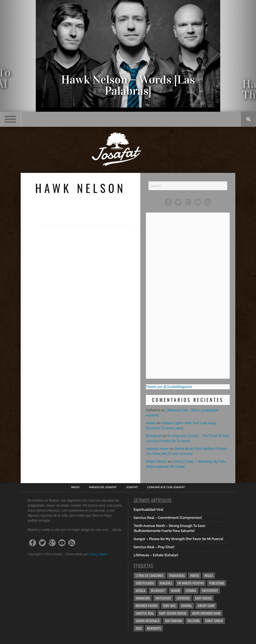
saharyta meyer (157, 449)
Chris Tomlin (214, 621)
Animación (143, 598)
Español (191, 591)
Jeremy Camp (206, 606)
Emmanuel (154, 436)
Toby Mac (169, 606)
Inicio (75, 487)
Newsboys (154, 628)
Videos (195, 575)
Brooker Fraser (147, 606)
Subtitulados (145, 583)
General (187, 606)
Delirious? (158, 591)
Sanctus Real (145, 613)
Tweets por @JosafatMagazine (169, 387)
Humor (176, 591)
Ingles (209, 575)
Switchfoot (210, 591)
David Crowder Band (206, 613)
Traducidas (177, 575)
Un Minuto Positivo (191, 583)
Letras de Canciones (150, 575)
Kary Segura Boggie (173, 613)
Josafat (132, 487)
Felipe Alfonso (156, 462)
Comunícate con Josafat (166, 487)
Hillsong (194, 621)
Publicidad (217, 583)
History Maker (98, 554)
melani (151, 423)
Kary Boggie (203, 598)
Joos (139, 628)
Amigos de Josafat (103, 487)
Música (140, 591)
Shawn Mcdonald (148, 621)
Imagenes (166, 583)
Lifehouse (183, 598)
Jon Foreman (174, 621)
